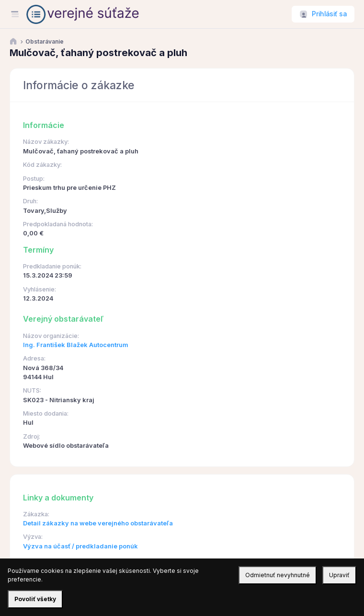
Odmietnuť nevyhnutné (278, 575)
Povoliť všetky (35, 599)
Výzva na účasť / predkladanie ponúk (80, 546)
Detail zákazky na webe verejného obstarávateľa (98, 523)
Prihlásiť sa (329, 14)
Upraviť (339, 575)
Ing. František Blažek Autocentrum (76, 345)
